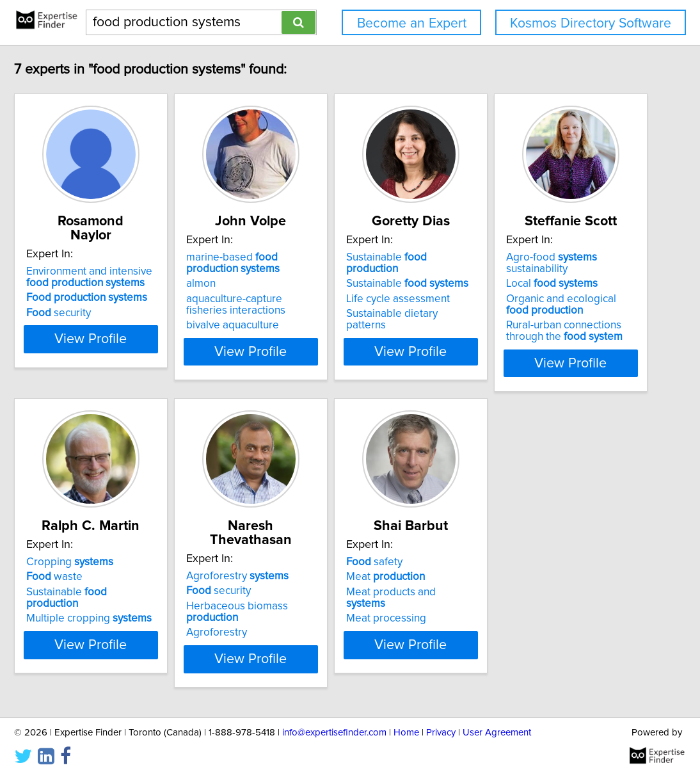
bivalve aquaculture (313, 325)
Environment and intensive (150, 263)
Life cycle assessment (510, 287)
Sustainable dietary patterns (525, 302)
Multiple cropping (329, 595)
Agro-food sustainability (152, 550)
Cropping (310, 550)
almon (281, 284)
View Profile (155, 351)
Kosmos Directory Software (591, 23)
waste (294, 565)
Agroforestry (509, 550)
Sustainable (526, 257)
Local (120, 565)
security (107, 299)
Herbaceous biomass (536, 581)
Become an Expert (412, 23)
